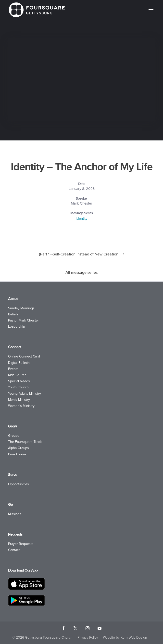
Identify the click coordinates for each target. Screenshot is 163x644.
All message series (81, 272)
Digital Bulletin (19, 363)
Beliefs (13, 314)
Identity (81, 218)
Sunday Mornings (21, 308)
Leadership (17, 327)
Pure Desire (17, 454)
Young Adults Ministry (25, 394)
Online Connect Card (24, 356)
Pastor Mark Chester (24, 320)
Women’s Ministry (21, 406)
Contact (14, 550)
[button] (151, 13)
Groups (14, 436)
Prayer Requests (21, 544)
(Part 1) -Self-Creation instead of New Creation (79, 254)
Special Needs (19, 381)
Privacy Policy (88, 638)
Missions (15, 514)
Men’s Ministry (19, 400)
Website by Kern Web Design (125, 638)
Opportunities (19, 484)
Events (13, 369)
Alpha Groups (19, 448)
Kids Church (17, 375)
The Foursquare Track (25, 442)
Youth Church (18, 387)
